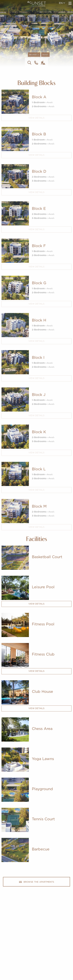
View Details (36, 118)
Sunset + (34, 55)
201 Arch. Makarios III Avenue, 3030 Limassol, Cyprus (37, 946)
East (45, 55)
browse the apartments (36, 882)
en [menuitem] (62, 3)
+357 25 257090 (36, 941)
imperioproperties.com (36, 951)
